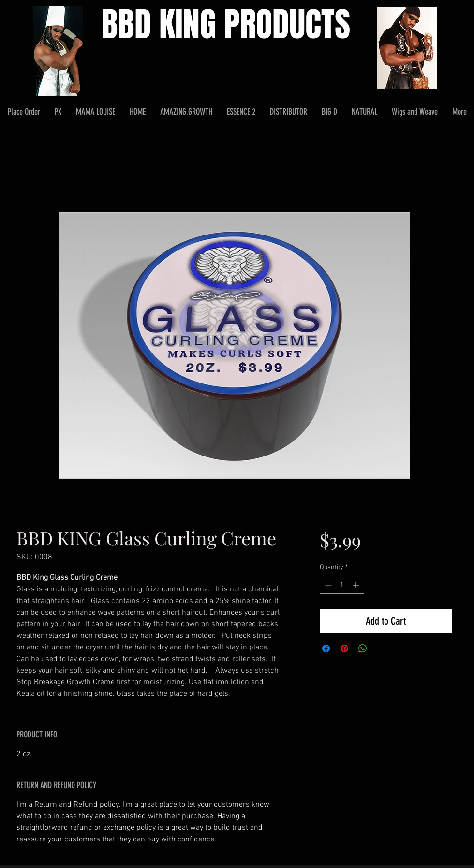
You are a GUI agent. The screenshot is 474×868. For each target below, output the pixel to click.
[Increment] (357, 585)
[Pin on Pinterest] (344, 648)
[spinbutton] (342, 585)
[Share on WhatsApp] (363, 648)
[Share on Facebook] (326, 648)
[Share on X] (381, 648)
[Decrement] (327, 585)
